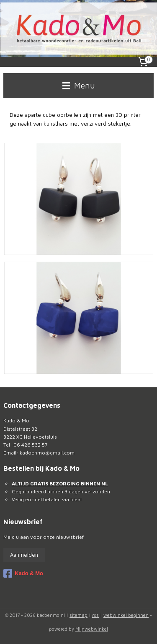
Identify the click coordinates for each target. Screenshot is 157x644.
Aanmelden (24, 555)
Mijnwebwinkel (92, 629)
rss (95, 615)
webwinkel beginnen (126, 615)
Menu (79, 85)
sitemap (78, 615)
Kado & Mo (23, 573)
